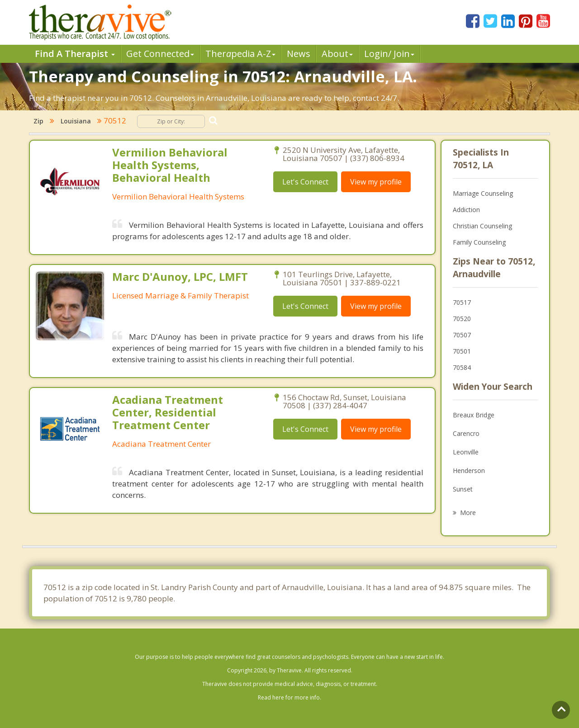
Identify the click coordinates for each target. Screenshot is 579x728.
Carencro (466, 433)
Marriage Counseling (483, 193)
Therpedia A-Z (240, 54)
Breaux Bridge (474, 415)
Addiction (466, 210)
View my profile (376, 182)
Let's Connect (305, 182)
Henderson (469, 470)
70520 (462, 319)
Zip (38, 121)
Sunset (463, 489)
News (299, 54)
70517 (462, 302)
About (337, 54)
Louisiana (76, 121)
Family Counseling (479, 242)
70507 (462, 335)
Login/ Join (389, 54)
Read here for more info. (289, 697)
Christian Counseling (482, 226)
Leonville (466, 452)
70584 (462, 367)
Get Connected (160, 54)
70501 (462, 351)
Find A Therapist (75, 54)
